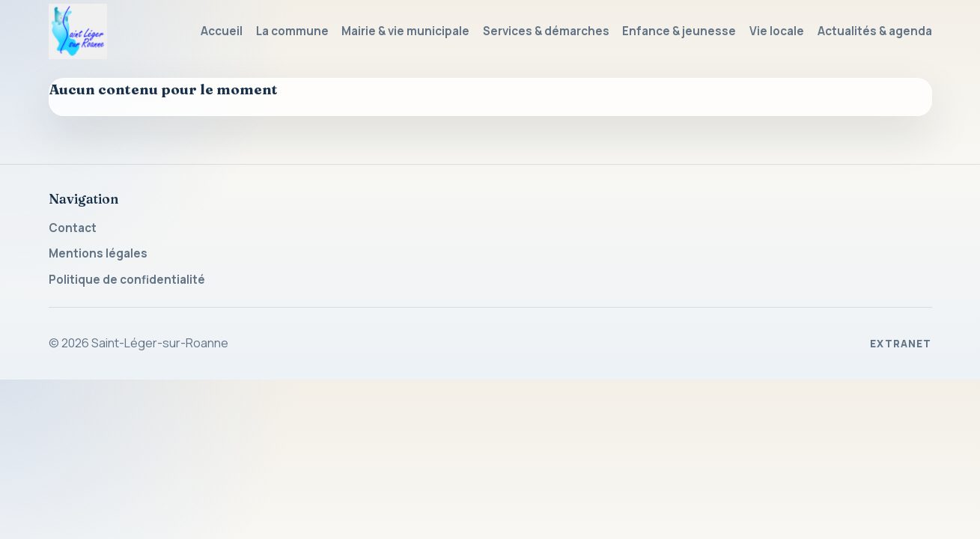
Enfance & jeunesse (679, 31)
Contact (73, 228)
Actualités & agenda (875, 31)
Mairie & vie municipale (405, 31)
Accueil (222, 31)
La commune (292, 31)
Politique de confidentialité (127, 280)
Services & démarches (546, 31)
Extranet (901, 344)
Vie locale (777, 31)
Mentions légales (98, 253)
